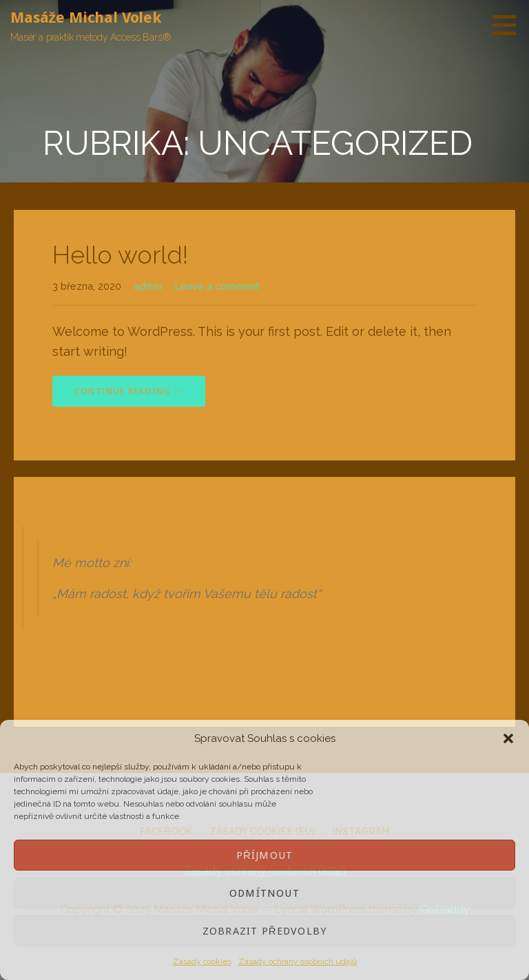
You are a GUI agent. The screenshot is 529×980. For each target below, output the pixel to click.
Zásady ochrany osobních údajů (298, 961)
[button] (508, 738)
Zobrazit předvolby (264, 931)
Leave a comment (217, 286)
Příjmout (264, 855)
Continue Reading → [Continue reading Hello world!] (129, 391)
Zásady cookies (202, 961)
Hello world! (120, 255)
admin (148, 286)
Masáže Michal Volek (86, 18)
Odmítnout (264, 893)
